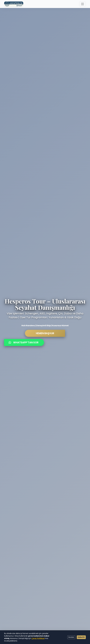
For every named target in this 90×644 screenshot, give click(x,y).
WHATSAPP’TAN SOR (23, 344)
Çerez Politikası (38, 638)
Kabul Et (81, 637)
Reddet (71, 637)
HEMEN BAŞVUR (45, 335)
